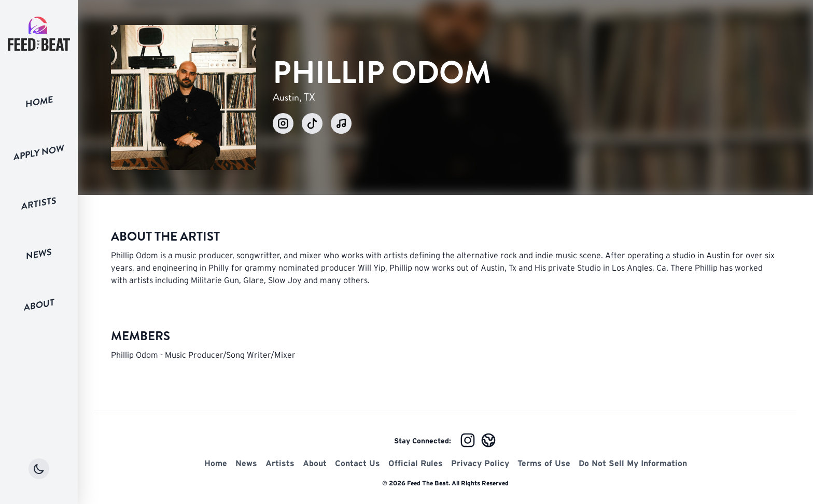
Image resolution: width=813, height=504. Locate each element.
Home (39, 102)
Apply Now (39, 152)
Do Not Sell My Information (633, 463)
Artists (39, 204)
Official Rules (416, 463)
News (39, 254)
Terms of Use (544, 463)
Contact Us (358, 463)
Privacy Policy (480, 463)
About (39, 305)
